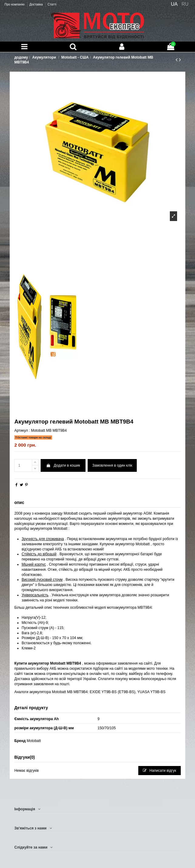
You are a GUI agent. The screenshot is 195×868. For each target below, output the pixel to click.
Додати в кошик (63, 465)
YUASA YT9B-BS (151, 692)
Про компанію (15, 4)
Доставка (37, 4)
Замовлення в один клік (112, 465)
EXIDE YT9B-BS (103, 692)
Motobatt (34, 741)
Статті (52, 4)
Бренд (20, 741)
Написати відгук (160, 771)
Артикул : (22, 431)
